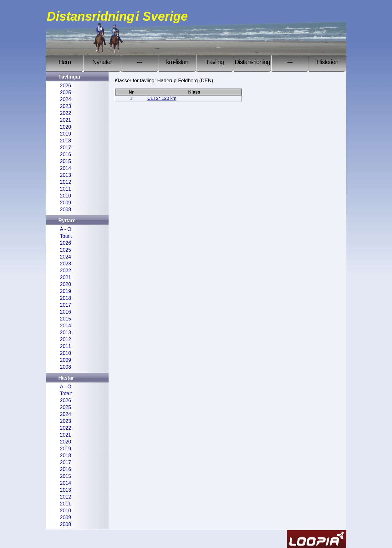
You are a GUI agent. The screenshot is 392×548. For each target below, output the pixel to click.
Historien (328, 62)
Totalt (66, 236)
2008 (66, 210)
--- (140, 62)
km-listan (177, 62)
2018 (66, 141)
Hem (65, 62)
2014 (66, 168)
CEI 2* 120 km (162, 98)
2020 (66, 127)
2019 (66, 134)
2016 (66, 154)
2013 (66, 175)
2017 (66, 148)
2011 (66, 189)
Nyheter (102, 62)
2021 (66, 120)
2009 (66, 203)
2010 (66, 196)
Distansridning (252, 62)
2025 (66, 92)
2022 (66, 113)
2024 (66, 99)
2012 (66, 182)
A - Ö (66, 229)
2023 (66, 106)
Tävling (215, 62)
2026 (66, 86)
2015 (66, 161)
